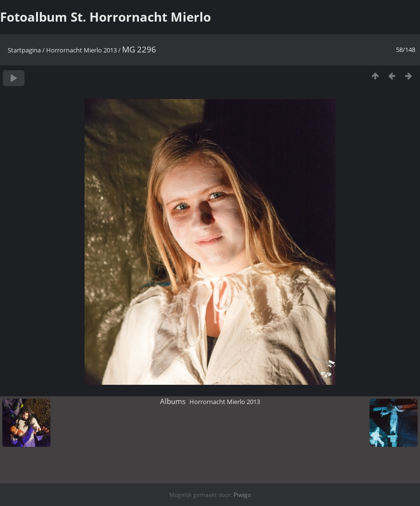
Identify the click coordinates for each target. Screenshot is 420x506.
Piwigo (242, 495)
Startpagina (24, 50)
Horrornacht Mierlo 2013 (81, 50)
